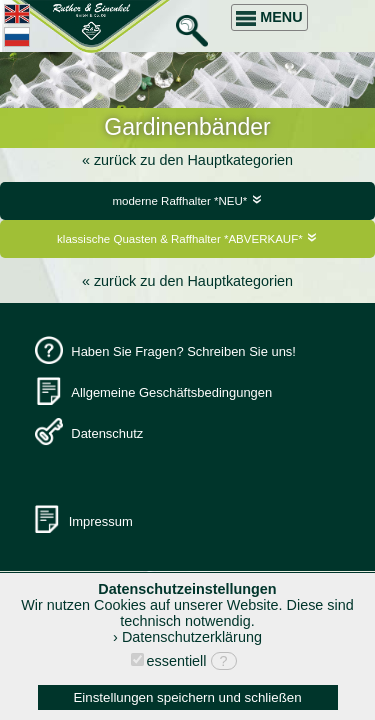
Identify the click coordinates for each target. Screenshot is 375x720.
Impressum (101, 521)
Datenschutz (107, 433)
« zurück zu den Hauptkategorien (187, 160)
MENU (269, 17)
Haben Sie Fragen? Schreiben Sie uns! (183, 351)
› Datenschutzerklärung (187, 637)
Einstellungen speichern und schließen (187, 697)
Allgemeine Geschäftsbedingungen (171, 392)
